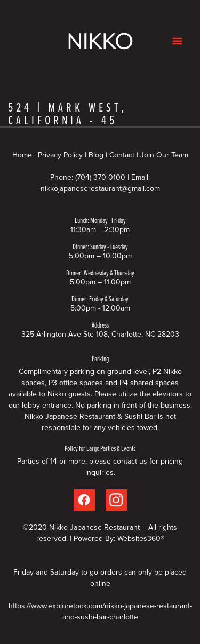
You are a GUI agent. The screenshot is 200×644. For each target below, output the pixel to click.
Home (23, 155)
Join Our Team (164, 155)
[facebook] (84, 500)
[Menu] (177, 41)
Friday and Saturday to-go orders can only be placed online (100, 578)
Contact (122, 155)
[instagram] (116, 500)
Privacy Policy (60, 155)
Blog (96, 155)
